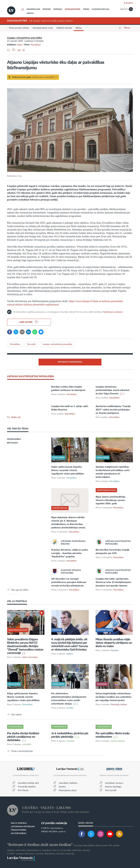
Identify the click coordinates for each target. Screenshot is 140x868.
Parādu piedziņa (118, 741)
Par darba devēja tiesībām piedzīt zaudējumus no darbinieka (23, 737)
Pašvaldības (36, 45)
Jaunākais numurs (114, 783)
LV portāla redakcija (54, 823)
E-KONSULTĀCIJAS (100, 9)
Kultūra (70, 654)
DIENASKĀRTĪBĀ (73, 9)
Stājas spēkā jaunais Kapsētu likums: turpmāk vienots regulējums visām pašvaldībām (68, 470)
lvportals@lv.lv (57, 828)
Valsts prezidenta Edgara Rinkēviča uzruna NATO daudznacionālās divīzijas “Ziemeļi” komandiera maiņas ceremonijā (25, 646)
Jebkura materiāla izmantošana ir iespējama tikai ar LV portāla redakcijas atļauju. (49, 850)
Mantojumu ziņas (68, 790)
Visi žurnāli (111, 790)
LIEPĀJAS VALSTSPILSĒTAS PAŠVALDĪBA (31, 376)
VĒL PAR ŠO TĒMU (18, 429)
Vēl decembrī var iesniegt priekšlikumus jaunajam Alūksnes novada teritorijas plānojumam (69, 582)
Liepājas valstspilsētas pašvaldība (25, 38)
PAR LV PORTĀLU (19, 823)
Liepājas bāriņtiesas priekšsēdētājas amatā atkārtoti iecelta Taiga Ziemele (113, 390)
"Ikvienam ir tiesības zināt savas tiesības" (40, 845)
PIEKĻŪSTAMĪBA (19, 830)
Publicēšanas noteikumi (112, 312)
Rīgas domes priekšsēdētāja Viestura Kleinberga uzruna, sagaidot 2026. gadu (111, 500)
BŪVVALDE (13, 443)
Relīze (20, 45)
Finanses (115, 650)
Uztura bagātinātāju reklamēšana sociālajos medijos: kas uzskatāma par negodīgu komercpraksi (114, 697)
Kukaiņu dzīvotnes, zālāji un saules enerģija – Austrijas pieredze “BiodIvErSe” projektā (70, 553)
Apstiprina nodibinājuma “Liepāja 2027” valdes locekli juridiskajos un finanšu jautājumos (113, 410)
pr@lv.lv (62, 832)
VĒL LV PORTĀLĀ (17, 601)
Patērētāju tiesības (119, 705)
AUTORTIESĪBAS (19, 833)
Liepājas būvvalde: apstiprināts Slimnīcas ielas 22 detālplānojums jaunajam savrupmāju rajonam (114, 582)
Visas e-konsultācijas (22, 751)
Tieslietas (71, 741)
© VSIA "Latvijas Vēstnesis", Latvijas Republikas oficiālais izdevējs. (41, 854)
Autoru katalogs (113, 787)
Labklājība (27, 744)
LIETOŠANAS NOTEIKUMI (23, 827)
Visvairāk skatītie (27, 787)
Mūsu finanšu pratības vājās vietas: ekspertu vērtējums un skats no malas (114, 643)
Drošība (70, 708)
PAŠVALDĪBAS (14, 439)
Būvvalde (31, 344)
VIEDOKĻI (58, 9)
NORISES (47, 9)
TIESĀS (86, 9)
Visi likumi (23, 790)
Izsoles (62, 787)
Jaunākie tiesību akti (28, 783)
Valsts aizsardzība (30, 657)
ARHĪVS (30, 13)
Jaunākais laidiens (68, 783)
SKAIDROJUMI (33, 9)
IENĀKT (129, 3)
